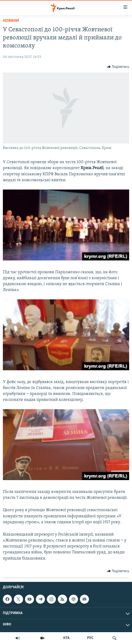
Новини (11, 21)
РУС (90, 638)
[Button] (118, 67)
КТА (66, 638)
